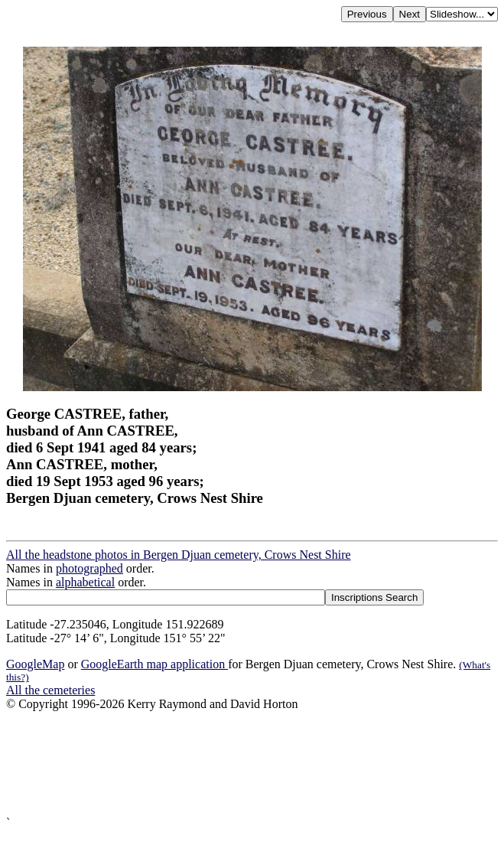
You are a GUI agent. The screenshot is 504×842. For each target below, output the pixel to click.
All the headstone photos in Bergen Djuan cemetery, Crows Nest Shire (179, 555)
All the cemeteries (50, 690)
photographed (89, 568)
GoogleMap (35, 664)
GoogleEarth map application (154, 664)
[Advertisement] (252, 764)
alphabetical (85, 582)
